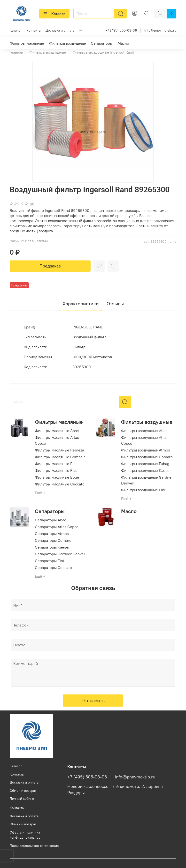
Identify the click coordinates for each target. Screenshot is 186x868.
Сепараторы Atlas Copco (57, 527)
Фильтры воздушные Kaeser (146, 470)
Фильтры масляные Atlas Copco (57, 440)
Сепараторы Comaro (53, 540)
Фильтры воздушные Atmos (146, 450)
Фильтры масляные (27, 43)
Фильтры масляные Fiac (56, 470)
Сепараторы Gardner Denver (60, 554)
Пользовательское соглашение (34, 846)
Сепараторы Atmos (52, 534)
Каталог (54, 14)
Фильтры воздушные (68, 43)
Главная (16, 52)
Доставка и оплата (60, 30)
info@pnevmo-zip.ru (160, 30)
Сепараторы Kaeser (52, 547)
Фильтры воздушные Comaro (147, 457)
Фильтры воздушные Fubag (145, 464)
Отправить (93, 700)
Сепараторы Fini (49, 561)
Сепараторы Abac (50, 520)
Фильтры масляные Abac (57, 431)
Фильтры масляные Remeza (59, 450)
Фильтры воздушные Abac (144, 431)
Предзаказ (50, 266)
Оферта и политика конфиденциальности (27, 835)
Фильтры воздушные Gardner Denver (147, 480)
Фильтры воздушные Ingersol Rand (103, 52)
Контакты (34, 30)
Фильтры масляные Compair (60, 457)
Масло (123, 43)
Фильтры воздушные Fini (143, 490)
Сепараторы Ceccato (53, 568)
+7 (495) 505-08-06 (121, 30)
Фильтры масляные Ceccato (60, 484)
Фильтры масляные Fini (56, 464)
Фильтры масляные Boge (57, 477)
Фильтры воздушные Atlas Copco (144, 440)
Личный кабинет (23, 799)
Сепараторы (102, 43)
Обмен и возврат (23, 791)
